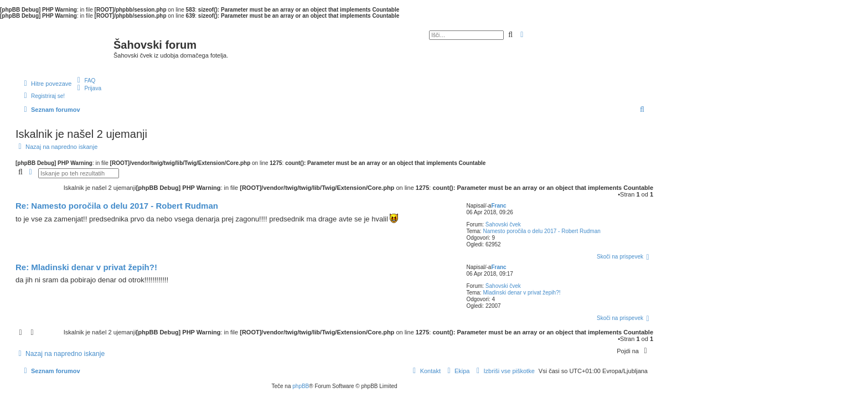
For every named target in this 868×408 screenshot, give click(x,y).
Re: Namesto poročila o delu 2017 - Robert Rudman (117, 206)
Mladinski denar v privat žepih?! (521, 293)
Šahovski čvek (503, 224)
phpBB (301, 386)
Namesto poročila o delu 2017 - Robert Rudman (541, 231)
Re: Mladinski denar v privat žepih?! (86, 267)
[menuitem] (85, 80)
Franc (498, 206)
